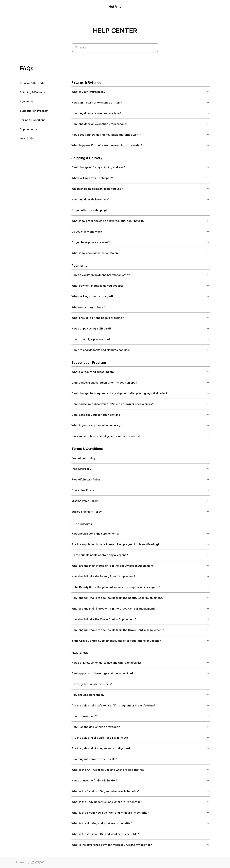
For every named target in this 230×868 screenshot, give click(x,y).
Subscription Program (34, 111)
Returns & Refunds (32, 83)
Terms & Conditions (33, 120)
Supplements (28, 129)
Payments (26, 102)
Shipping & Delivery (33, 92)
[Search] (76, 48)
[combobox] (117, 48)
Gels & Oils (27, 138)
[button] (141, 92)
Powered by (30, 862)
